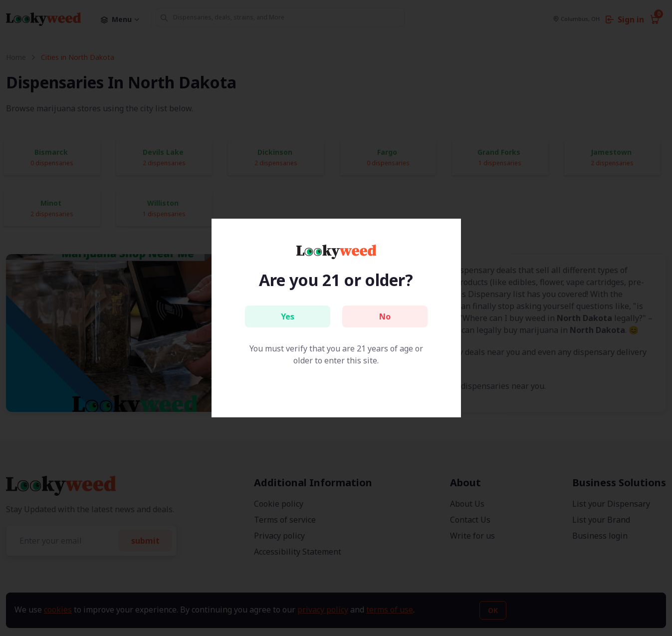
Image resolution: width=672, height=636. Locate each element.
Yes (288, 317)
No (385, 317)
